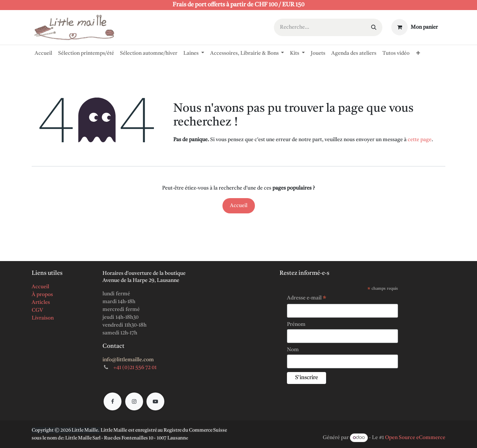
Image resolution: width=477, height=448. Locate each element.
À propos (42, 295)
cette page (420, 140)
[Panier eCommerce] (415, 27)
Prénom (296, 324)
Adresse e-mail (307, 299)
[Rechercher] (374, 27)
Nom (293, 350)
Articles (41, 302)
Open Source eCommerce (415, 438)
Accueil (239, 206)
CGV (37, 310)
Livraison (43, 318)
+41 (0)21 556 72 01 (135, 368)
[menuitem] (43, 52)
